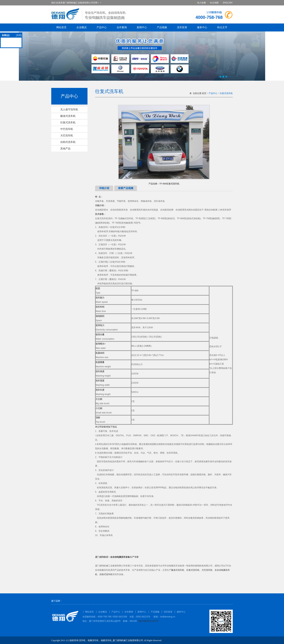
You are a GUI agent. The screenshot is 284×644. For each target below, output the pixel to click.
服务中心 (202, 27)
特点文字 (222, 27)
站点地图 (214, 3)
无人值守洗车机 (69, 110)
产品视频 (162, 27)
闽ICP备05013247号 (148, 621)
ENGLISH (228, 3)
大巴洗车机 (67, 136)
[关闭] (19, 35)
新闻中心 (142, 27)
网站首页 (61, 27)
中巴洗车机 (67, 129)
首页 (204, 93)
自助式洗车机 (68, 142)
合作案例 (122, 27)
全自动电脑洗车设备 (120, 557)
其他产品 (65, 149)
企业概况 (82, 27)
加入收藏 (201, 3)
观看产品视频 (126, 188)
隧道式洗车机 (68, 116)
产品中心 (102, 27)
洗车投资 (182, 27)
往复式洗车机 (68, 123)
